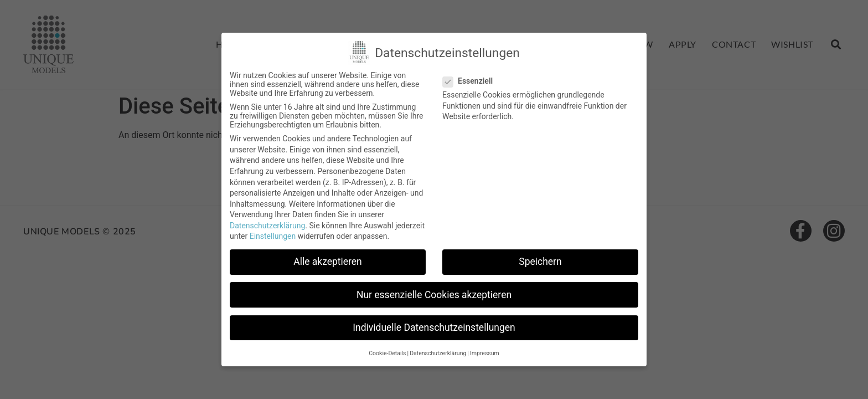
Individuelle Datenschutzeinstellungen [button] (434, 328)
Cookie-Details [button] (387, 353)
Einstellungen (273, 236)
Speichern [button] (540, 262)
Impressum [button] (485, 353)
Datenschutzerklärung (267, 226)
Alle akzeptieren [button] (328, 262)
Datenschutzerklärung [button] (438, 353)
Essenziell (471, 81)
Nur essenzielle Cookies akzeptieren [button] (434, 295)
